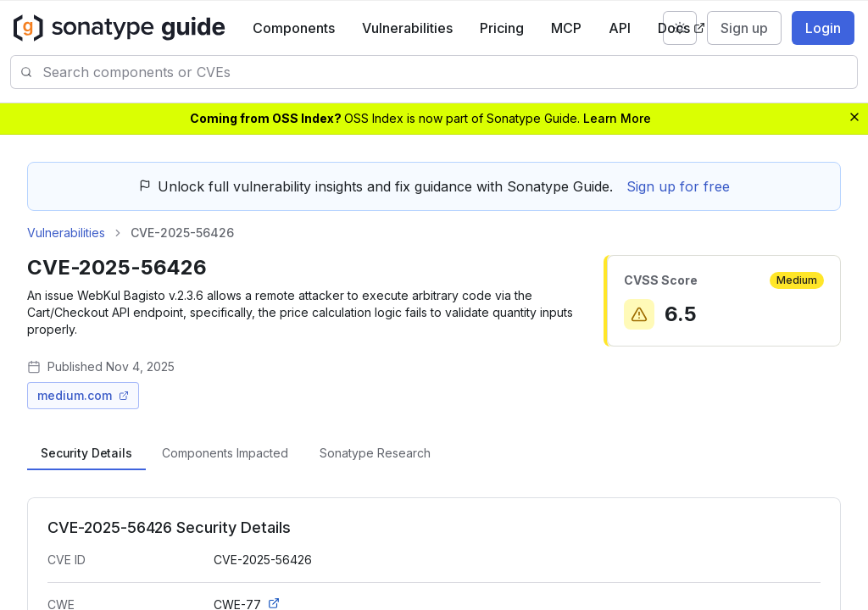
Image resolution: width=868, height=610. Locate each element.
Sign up (744, 28)
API (620, 28)
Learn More (617, 118)
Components (294, 28)
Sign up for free (678, 186)
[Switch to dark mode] (680, 28)
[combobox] (450, 72)
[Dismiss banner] (854, 117)
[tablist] (434, 453)
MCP (566, 28)
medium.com (83, 395)
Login (823, 28)
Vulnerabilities (407, 28)
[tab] (86, 453)
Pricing (502, 28)
